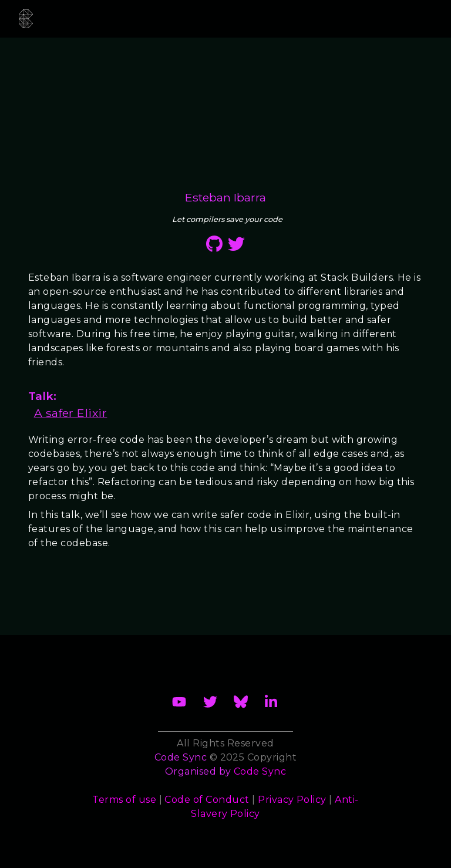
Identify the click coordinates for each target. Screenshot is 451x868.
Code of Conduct (207, 800)
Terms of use (124, 800)
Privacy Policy (292, 800)
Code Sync (260, 771)
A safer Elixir (71, 413)
